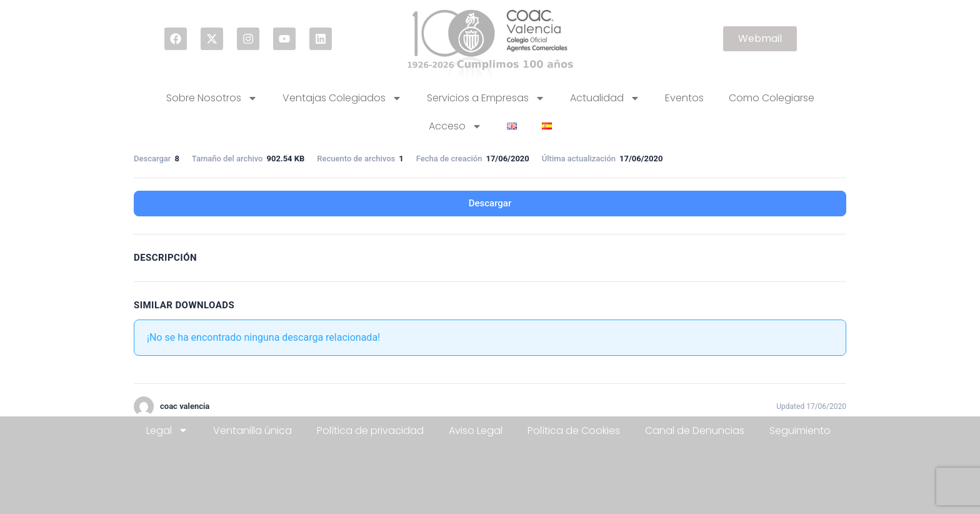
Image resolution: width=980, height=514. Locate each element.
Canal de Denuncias (695, 431)
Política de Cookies (574, 431)
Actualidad (605, 98)
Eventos (684, 98)
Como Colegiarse (772, 98)
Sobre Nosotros (212, 98)
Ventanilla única (252, 431)
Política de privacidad (370, 431)
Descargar (490, 203)
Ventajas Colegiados (342, 98)
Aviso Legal (476, 431)
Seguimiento (800, 431)
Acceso (455, 126)
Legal (167, 430)
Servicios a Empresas (486, 98)
